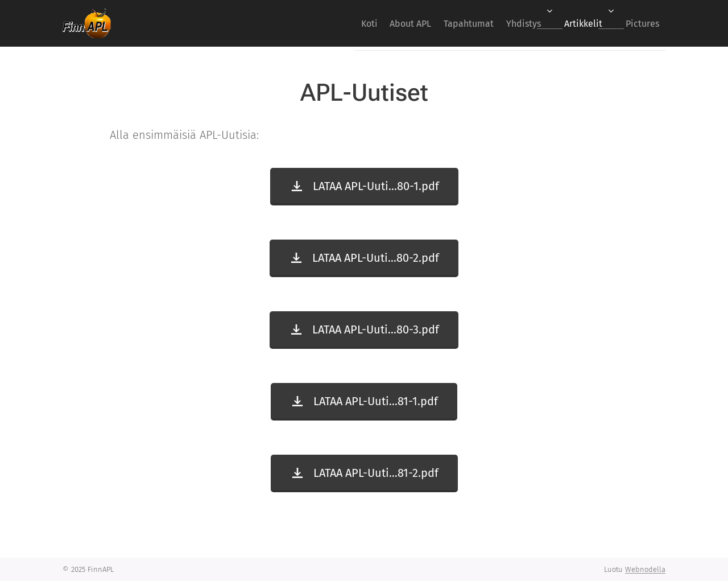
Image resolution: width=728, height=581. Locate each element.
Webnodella (645, 569)
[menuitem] (331, 23)
